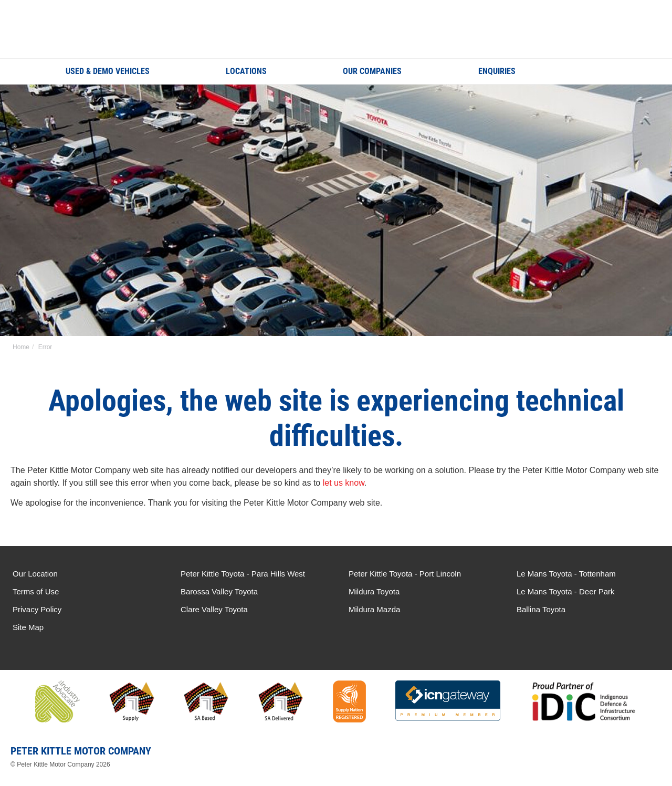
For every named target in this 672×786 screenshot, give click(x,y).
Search (599, 71)
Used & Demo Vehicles (108, 71)
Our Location (35, 574)
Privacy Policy (37, 609)
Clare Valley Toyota (214, 609)
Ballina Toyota (541, 609)
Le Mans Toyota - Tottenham (566, 574)
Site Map (28, 627)
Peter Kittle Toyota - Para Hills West (243, 574)
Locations (246, 71)
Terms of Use (36, 591)
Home (21, 347)
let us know (344, 483)
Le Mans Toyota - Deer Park (565, 591)
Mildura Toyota (374, 591)
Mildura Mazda (374, 609)
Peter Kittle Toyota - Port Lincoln (405, 574)
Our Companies (372, 71)
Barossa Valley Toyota (219, 591)
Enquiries (497, 71)
